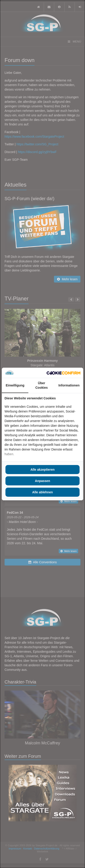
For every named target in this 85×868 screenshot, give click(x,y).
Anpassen (42, 481)
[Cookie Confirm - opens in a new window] (63, 373)
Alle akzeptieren (42, 470)
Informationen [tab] (69, 385)
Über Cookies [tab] (41, 385)
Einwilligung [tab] (15, 385)
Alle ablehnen (42, 492)
